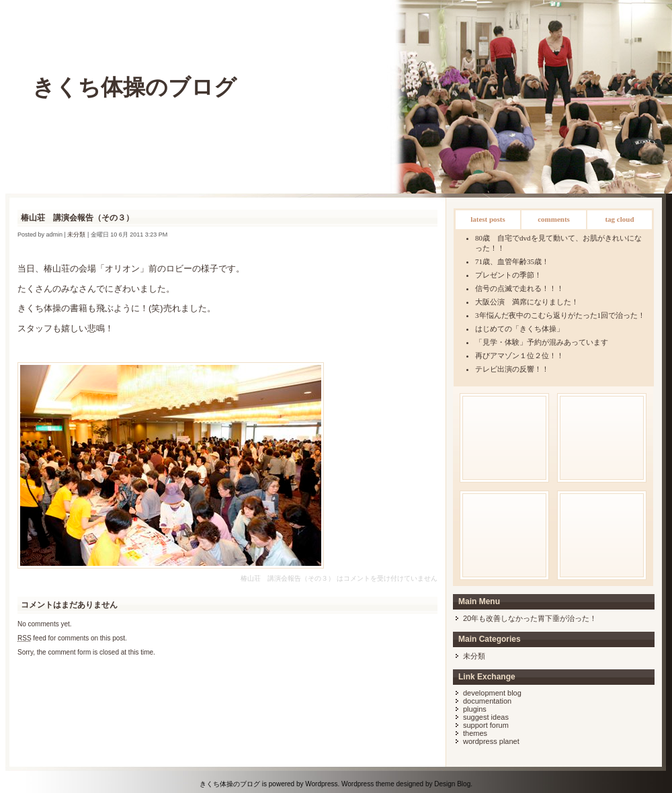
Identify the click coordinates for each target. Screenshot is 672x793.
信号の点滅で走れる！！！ (519, 288)
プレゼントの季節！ (508, 275)
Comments (554, 219)
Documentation (487, 701)
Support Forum (486, 725)
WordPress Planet (491, 741)
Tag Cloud (619, 219)
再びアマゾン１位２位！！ (519, 356)
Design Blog (452, 784)
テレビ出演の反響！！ (512, 369)
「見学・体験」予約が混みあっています (542, 342)
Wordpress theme (368, 784)
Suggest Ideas (486, 717)
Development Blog (492, 693)
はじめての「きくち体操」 (519, 329)
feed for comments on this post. (72, 638)
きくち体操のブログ (134, 87)
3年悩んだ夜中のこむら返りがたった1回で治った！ (560, 315)
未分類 (474, 656)
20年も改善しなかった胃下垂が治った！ (530, 618)
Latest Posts (488, 219)
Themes (475, 733)
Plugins (475, 709)
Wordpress (321, 784)
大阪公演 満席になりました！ (527, 302)
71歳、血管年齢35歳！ (512, 261)
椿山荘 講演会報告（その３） (77, 218)
